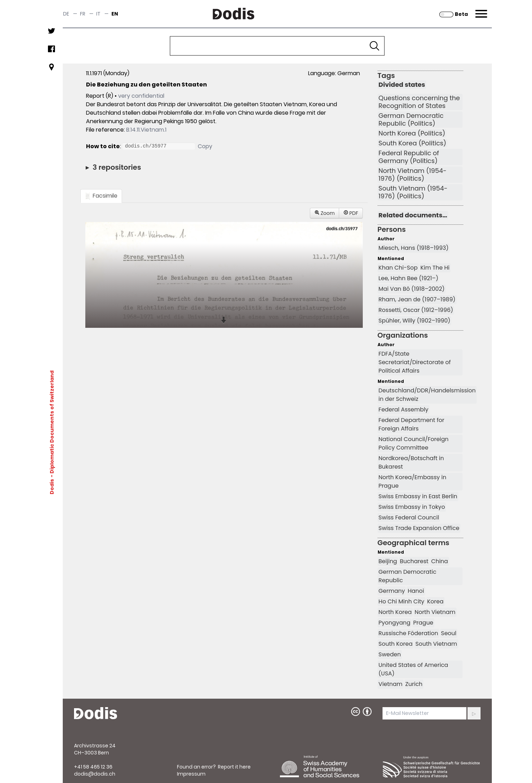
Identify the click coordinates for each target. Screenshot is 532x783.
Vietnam (391, 684)
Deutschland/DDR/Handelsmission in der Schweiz (427, 395)
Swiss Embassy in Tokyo (412, 507)
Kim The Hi (435, 268)
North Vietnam (435, 612)
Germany (392, 591)
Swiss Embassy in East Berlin (418, 496)
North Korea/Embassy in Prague (412, 481)
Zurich (414, 684)
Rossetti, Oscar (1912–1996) (416, 310)
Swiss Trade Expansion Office (419, 528)
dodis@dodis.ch (95, 774)
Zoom (325, 213)
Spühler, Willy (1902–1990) (415, 321)
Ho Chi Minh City (402, 601)
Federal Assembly (403, 409)
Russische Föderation (408, 633)
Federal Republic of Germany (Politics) (409, 157)
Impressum (191, 774)
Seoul (449, 633)
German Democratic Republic (408, 576)
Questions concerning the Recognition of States (419, 102)
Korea (436, 601)
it (98, 14)
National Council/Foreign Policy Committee (414, 443)
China (440, 561)
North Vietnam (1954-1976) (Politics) (413, 175)
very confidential (141, 96)
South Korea (396, 644)
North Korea (395, 612)
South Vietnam (436, 644)
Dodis (51, 487)
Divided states (402, 85)
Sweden (390, 654)
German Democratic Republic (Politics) (411, 120)
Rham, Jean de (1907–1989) (417, 299)
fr (83, 14)
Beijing (388, 561)
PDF (351, 213)
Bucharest (414, 561)
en (115, 14)
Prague (423, 623)
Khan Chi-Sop (398, 268)
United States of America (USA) (414, 669)
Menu (480, 10)
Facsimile (101, 196)
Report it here (234, 767)
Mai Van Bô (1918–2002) (412, 289)
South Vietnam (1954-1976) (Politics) (413, 192)
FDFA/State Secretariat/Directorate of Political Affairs (415, 362)
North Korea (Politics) (412, 133)
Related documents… (413, 215)
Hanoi (416, 591)
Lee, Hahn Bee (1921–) (409, 278)
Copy (205, 146)
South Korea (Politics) (412, 143)
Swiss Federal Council (409, 517)
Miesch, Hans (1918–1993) (414, 248)
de (66, 14)
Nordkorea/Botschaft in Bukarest (411, 462)
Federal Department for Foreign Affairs (412, 424)
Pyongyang (395, 623)
